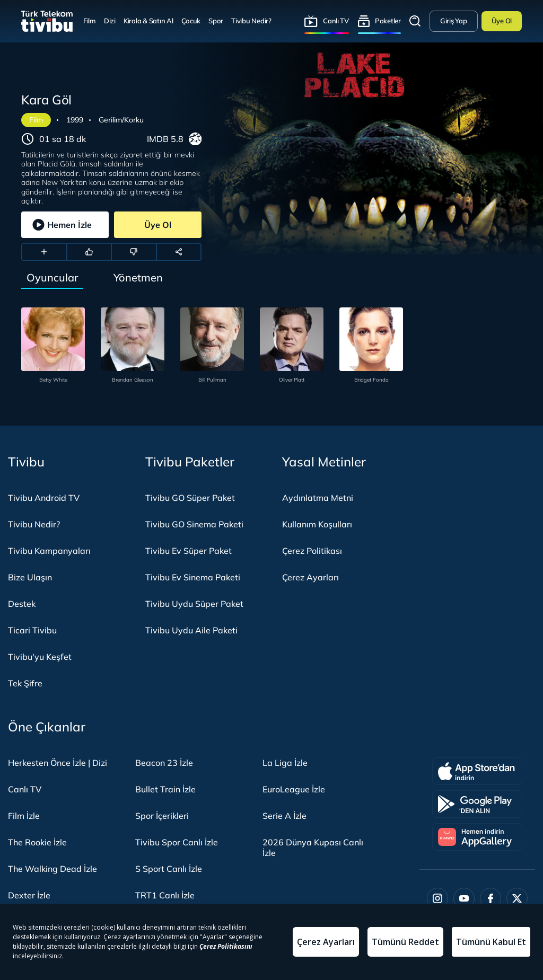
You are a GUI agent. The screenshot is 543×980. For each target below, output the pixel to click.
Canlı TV (336, 21)
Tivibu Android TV (44, 498)
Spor (216, 21)
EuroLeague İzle (294, 789)
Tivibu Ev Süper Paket (189, 551)
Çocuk (191, 21)
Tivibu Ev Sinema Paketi (193, 577)
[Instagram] (437, 898)
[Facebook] (491, 898)
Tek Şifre (25, 683)
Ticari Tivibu (32, 630)
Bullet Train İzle (165, 789)
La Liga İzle (285, 763)
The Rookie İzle (37, 842)
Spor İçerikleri (162, 816)
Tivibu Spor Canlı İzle (177, 842)
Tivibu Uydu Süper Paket (194, 604)
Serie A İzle (284, 816)
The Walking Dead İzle (52, 869)
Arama (415, 21)
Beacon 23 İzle (164, 763)
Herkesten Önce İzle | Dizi (58, 763)
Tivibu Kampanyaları (49, 551)
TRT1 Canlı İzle (165, 895)
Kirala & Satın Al (148, 21)
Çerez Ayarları (310, 577)
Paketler (388, 21)
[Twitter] (517, 898)
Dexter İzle (29, 895)
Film (90, 21)
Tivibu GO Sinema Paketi (194, 524)
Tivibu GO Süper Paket (190, 498)
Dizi (110, 21)
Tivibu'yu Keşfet (40, 657)
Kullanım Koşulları (317, 524)
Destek (22, 604)
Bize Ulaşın (30, 577)
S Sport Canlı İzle (169, 869)
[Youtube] (464, 898)
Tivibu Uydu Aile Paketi (191, 630)
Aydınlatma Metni (318, 498)
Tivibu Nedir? (251, 21)
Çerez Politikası (312, 551)
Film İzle (24, 816)
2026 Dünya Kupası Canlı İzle (313, 847)
